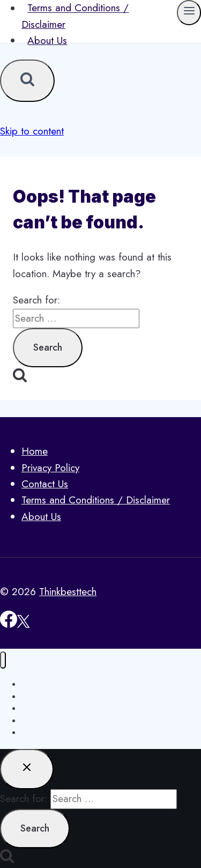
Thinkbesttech (68, 592)
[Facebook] (9, 624)
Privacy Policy (50, 468)
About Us (47, 40)
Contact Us (45, 484)
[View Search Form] (27, 81)
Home (35, 451)
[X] (23, 624)
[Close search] (27, 769)
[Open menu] (189, 13)
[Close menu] (3, 660)
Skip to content (32, 131)
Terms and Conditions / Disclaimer (96, 500)
